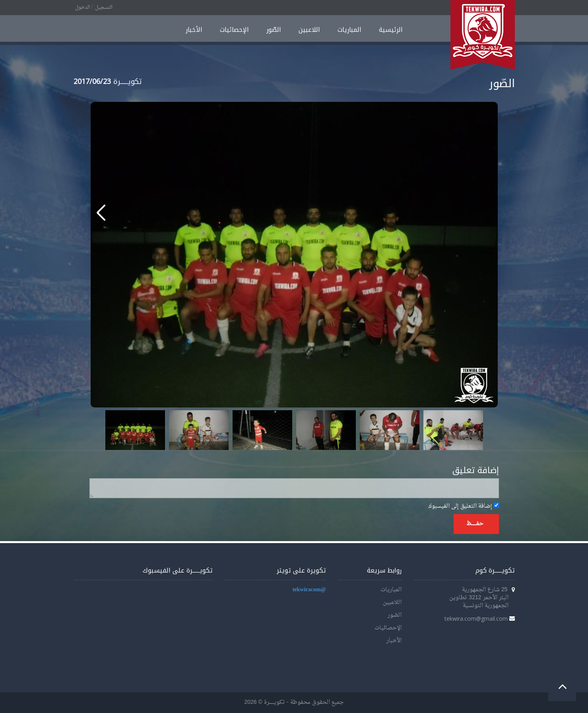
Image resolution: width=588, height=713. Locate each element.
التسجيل (104, 8)
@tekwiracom (309, 590)
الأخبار (194, 30)
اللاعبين (309, 30)
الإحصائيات (234, 30)
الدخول (82, 8)
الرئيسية (391, 30)
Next (473, 430)
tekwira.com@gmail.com (476, 619)
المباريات (349, 30)
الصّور (274, 30)
